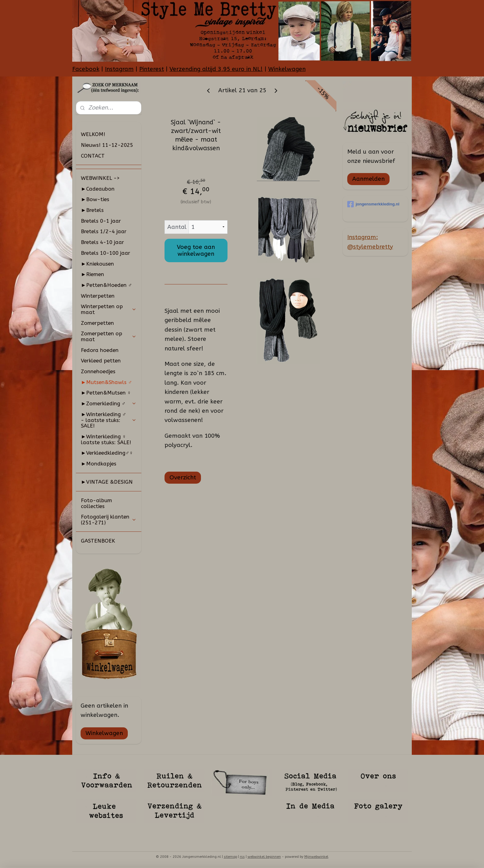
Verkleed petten (101, 361)
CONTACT (93, 156)
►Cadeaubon (98, 189)
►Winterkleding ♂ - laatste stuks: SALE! (109, 420)
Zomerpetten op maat (109, 336)
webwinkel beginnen (264, 857)
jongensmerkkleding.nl (373, 204)
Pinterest (152, 69)
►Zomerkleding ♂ (109, 403)
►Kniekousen (97, 264)
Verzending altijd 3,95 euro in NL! (216, 69)
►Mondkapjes (99, 464)
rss (242, 857)
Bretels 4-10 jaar (102, 242)
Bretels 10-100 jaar (106, 253)
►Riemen (92, 274)
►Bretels (92, 210)
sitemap (230, 857)
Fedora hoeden (100, 350)
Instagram (119, 69)
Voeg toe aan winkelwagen (196, 250)
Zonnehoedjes (98, 371)
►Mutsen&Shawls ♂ (106, 382)
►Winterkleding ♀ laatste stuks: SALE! (106, 439)
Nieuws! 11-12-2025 (107, 145)
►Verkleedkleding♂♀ (107, 453)
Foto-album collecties (96, 503)
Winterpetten (98, 296)
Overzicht (182, 477)
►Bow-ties (95, 199)
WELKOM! (93, 134)
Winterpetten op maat (109, 309)
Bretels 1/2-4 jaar (104, 231)
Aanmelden (368, 179)
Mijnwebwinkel (316, 857)
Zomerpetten (97, 323)
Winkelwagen (287, 69)
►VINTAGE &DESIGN (107, 482)
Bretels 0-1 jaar (101, 221)
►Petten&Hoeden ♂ (106, 285)
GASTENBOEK (98, 541)
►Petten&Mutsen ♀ (106, 393)
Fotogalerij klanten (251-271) (109, 520)
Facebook (86, 69)
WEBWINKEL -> (100, 178)
